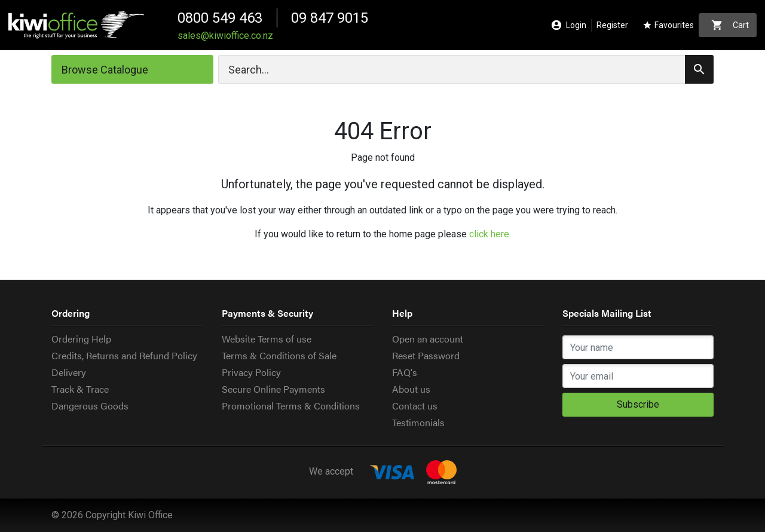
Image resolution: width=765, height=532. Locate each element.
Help (402, 313)
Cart (730, 25)
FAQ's (405, 372)
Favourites (668, 25)
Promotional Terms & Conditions (291, 406)
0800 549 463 (220, 18)
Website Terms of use (267, 339)
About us (411, 389)
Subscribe (638, 404)
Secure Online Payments (273, 389)
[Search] (466, 69)
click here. (490, 234)
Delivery (69, 372)
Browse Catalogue (105, 70)
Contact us (415, 406)
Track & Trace (80, 389)
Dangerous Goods (90, 406)
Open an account (428, 339)
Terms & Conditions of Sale (279, 355)
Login (569, 25)
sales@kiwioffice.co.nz (225, 36)
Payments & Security (267, 313)
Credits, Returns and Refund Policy (124, 355)
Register (612, 25)
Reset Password (426, 355)
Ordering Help (81, 339)
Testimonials (418, 422)
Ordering (71, 313)
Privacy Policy (251, 372)
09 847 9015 (330, 18)
